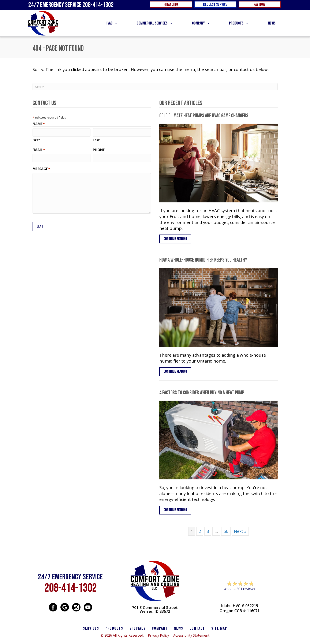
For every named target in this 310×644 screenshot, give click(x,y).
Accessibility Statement (191, 635)
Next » (240, 531)
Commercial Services (155, 23)
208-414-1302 (71, 588)
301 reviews (246, 589)
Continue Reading (177, 239)
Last (96, 140)
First (36, 140)
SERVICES (91, 628)
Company (201, 23)
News (272, 23)
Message (41, 169)
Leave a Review (239, 597)
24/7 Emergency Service (71, 5)
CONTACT (197, 628)
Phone (99, 150)
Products (239, 23)
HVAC (112, 23)
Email (39, 150)
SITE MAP (219, 628)
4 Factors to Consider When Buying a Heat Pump (202, 393)
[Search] (155, 87)
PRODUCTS (114, 628)
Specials (138, 628)
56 (226, 531)
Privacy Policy (158, 635)
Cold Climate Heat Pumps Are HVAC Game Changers (204, 116)
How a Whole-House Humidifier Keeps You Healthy (203, 260)
